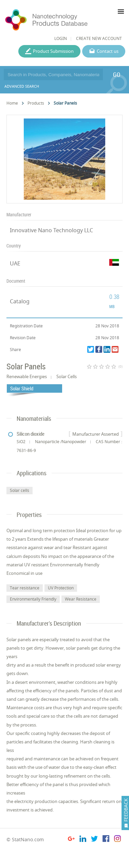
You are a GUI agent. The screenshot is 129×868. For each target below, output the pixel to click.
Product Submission (53, 51)
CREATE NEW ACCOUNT (99, 38)
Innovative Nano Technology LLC (51, 230)
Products (36, 103)
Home (12, 103)
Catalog (20, 301)
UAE (15, 263)
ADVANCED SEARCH (22, 86)
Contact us (108, 51)
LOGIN (61, 38)
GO (117, 74)
